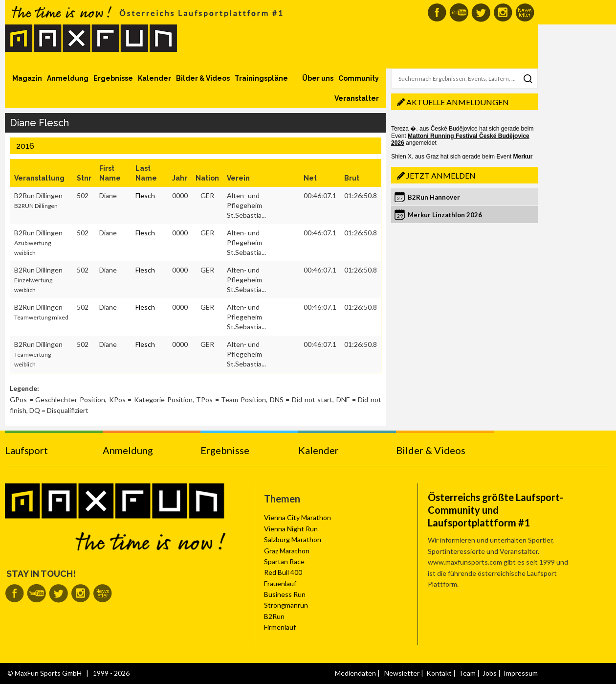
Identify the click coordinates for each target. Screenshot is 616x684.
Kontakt (439, 673)
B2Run (274, 616)
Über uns (318, 78)
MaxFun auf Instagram (503, 12)
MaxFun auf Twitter (481, 12)
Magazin (27, 78)
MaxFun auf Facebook (437, 12)
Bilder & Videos (203, 78)
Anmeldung (68, 78)
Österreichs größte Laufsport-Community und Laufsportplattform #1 (495, 510)
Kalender (154, 78)
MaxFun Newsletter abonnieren (525, 12)
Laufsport (26, 450)
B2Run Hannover (434, 197)
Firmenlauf (280, 627)
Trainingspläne (261, 78)
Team (467, 673)
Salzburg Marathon (293, 539)
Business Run (285, 594)
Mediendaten (355, 673)
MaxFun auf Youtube (459, 12)
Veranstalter (357, 98)
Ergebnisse (113, 78)
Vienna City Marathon (297, 517)
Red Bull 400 (283, 572)
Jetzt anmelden (441, 175)
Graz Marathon (287, 551)
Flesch (145, 195)
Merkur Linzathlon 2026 (445, 215)
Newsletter (402, 673)
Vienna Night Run (291, 529)
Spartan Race (284, 561)
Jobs (490, 673)
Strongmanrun (286, 605)
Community (359, 78)
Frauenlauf (280, 583)
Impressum (521, 673)
